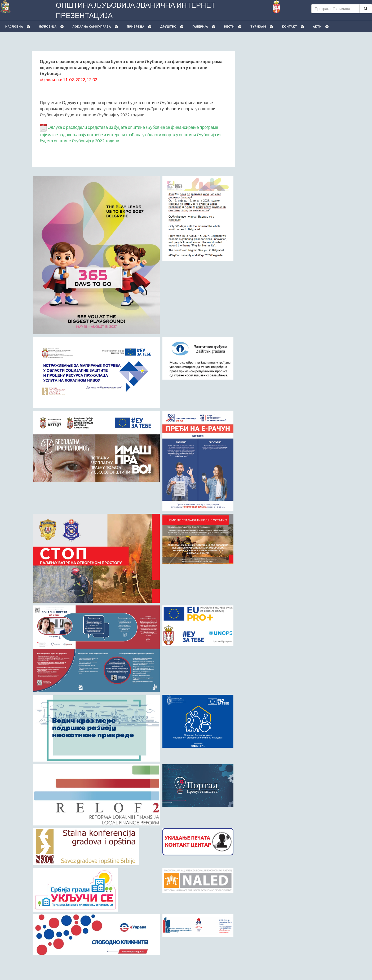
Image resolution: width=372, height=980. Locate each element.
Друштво (168, 26)
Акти (317, 26)
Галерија (200, 26)
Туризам (258, 26)
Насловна (14, 26)
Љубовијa (48, 26)
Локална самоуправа (92, 26)
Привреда (136, 26)
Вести (229, 26)
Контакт (289, 26)
